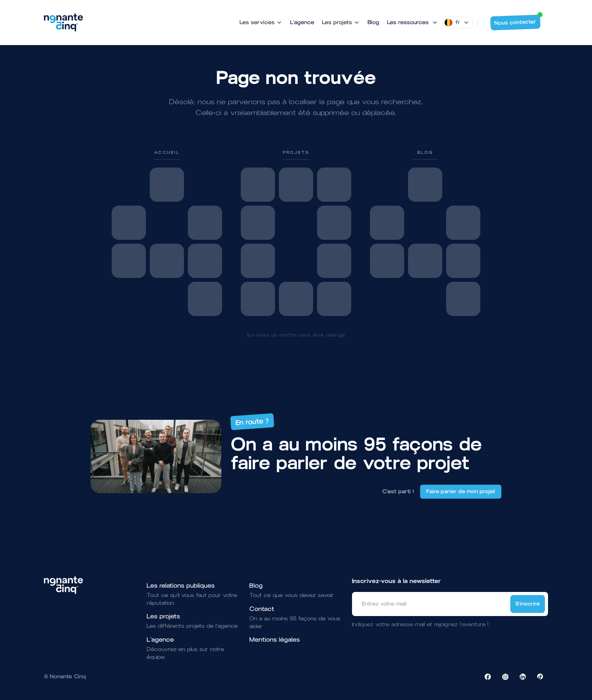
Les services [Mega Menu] (261, 22)
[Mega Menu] (412, 23)
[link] (167, 233)
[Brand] (63, 23)
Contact (262, 609)
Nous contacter (518, 21)
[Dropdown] (458, 23)
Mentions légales (275, 640)
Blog (373, 22)
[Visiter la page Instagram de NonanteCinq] (505, 677)
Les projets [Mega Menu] (341, 22)
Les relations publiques (181, 586)
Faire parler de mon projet (461, 491)
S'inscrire (528, 604)
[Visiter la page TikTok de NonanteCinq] (540, 677)
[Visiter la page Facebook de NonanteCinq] (488, 677)
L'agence (302, 22)
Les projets (163, 616)
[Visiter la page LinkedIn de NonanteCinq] (523, 677)
